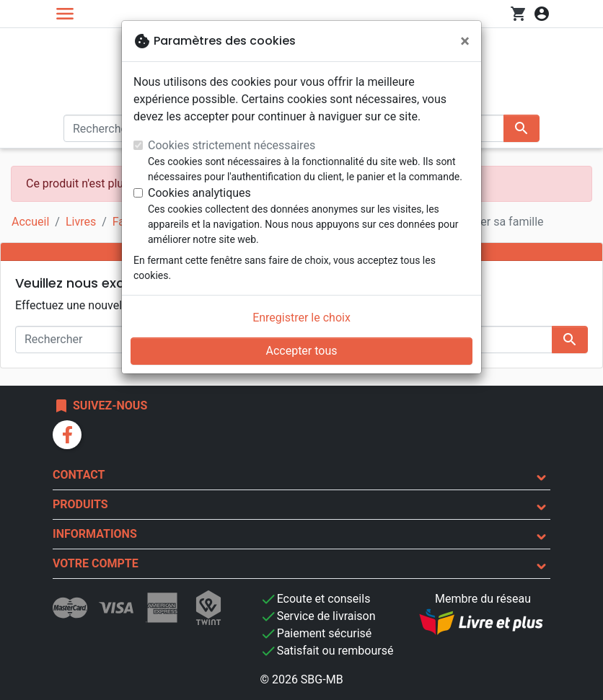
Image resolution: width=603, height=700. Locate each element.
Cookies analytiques (199, 193)
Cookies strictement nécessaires (232, 145)
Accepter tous (301, 351)
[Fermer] (465, 41)
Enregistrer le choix (301, 318)
